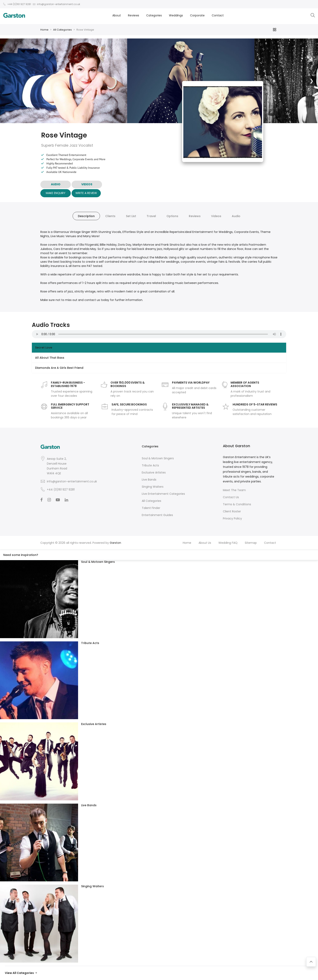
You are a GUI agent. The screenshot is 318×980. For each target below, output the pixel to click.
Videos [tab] (216, 216)
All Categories (62, 30)
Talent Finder (151, 508)
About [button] (117, 15)
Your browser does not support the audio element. (159, 334)
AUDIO (56, 184)
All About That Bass (50, 358)
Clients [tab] (110, 216)
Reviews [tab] (195, 216)
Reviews (134, 15)
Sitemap (251, 543)
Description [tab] (86, 216)
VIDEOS (87, 184)
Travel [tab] (151, 216)
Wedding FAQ (228, 543)
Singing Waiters (153, 487)
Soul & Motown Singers (158, 458)
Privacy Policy (232, 518)
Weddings (176, 15)
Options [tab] (172, 216)
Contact (218, 15)
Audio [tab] (236, 216)
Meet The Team (234, 490)
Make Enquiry (56, 193)
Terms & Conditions (237, 504)
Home (44, 30)
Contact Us (231, 497)
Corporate (197, 15)
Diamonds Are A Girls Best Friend (59, 368)
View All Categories (21, 973)
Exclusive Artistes (154, 472)
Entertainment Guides (157, 515)
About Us (205, 543)
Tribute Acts (150, 465)
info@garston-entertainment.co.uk (72, 481)
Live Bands (149, 480)
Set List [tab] (131, 216)
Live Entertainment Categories (163, 494)
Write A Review (86, 193)
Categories (154, 15)
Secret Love (44, 348)
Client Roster (232, 511)
